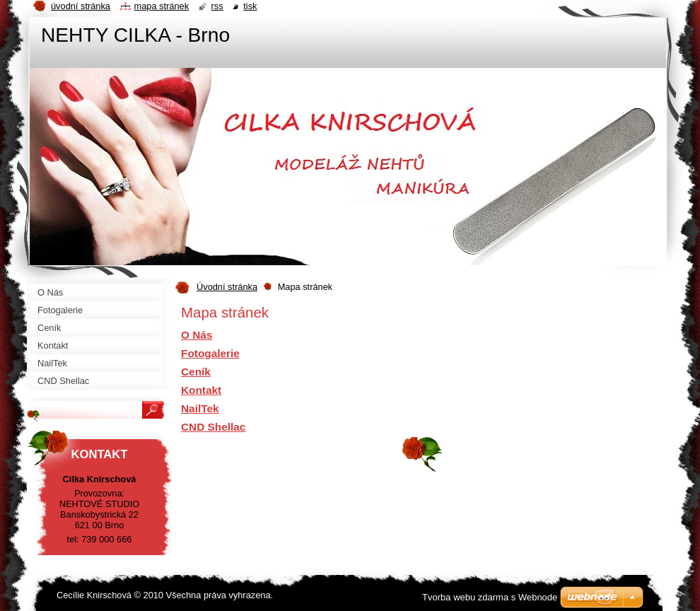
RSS (217, 6)
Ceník (196, 372)
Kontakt (201, 390)
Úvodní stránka (227, 287)
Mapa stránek (162, 6)
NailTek (200, 408)
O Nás (197, 335)
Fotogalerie (210, 353)
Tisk (250, 6)
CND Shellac (213, 427)
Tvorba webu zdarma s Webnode (490, 597)
